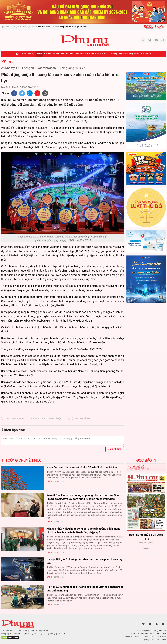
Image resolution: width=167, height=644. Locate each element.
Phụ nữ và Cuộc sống (109, 54)
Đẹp (82, 54)
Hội (62, 54)
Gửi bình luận (115, 449)
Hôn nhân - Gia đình (51, 54)
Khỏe (77, 54)
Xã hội (39, 54)
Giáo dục (69, 54)
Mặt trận (32, 54)
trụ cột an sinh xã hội (78, 419)
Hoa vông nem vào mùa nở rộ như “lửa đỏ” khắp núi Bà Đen (82, 467)
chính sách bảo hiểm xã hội (46, 419)
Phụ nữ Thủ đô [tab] (135, 467)
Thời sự (23, 54)
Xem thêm (146, 554)
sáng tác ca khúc (16, 419)
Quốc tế (144, 54)
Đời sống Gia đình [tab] (139, 469)
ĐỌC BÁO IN (146, 460)
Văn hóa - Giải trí (92, 54)
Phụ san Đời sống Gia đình (129, 54)
